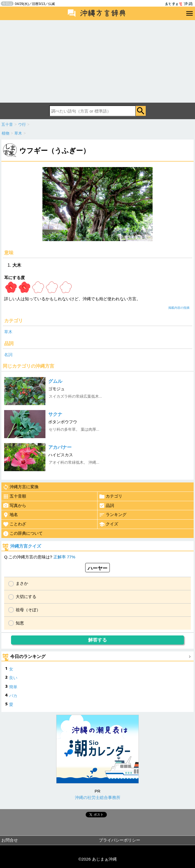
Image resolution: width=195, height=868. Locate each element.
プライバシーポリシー (120, 840)
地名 (10, 515)
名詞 (8, 355)
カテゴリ (111, 496)
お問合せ (10, 840)
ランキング (113, 515)
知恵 (20, 623)
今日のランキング (28, 657)
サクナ (55, 414)
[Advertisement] (97, 61)
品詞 (106, 506)
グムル (55, 381)
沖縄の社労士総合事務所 (98, 797)
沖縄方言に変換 (21, 487)
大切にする (26, 597)
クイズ (109, 524)
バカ (13, 696)
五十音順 (14, 496)
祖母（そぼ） (28, 610)
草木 (8, 332)
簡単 (13, 687)
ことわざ (14, 524)
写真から (14, 506)
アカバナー (60, 447)
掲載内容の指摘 (179, 308)
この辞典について (23, 534)
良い (13, 678)
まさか (22, 583)
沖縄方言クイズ (26, 546)
